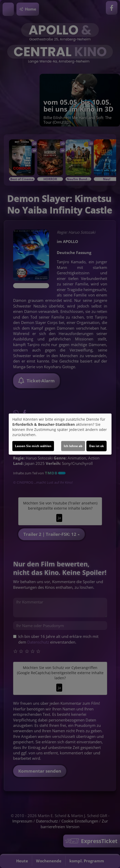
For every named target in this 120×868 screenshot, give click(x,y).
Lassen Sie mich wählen (33, 446)
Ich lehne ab (73, 446)
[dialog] (60, 434)
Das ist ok (96, 446)
